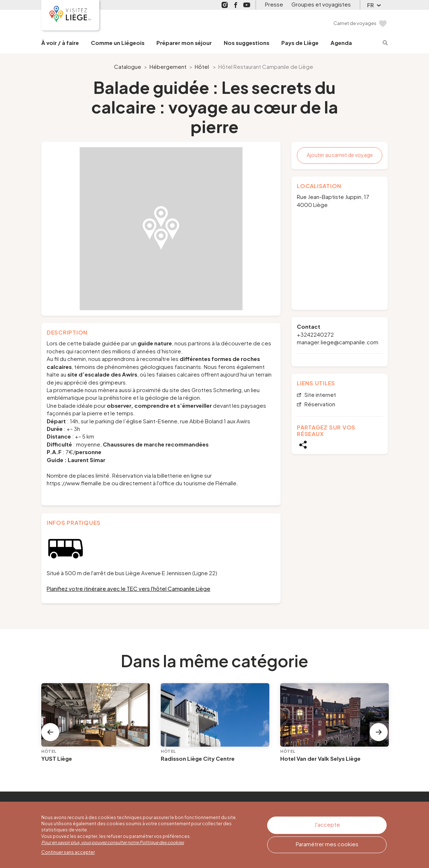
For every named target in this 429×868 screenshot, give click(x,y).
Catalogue (128, 67)
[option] (161, 229)
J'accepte (327, 824)
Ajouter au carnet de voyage (340, 155)
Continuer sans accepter (68, 852)
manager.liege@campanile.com (338, 342)
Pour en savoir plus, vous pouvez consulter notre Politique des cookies (113, 842)
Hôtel (202, 67)
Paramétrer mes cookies (327, 844)
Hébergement (168, 67)
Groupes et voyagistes (321, 4)
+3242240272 (315, 334)
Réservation (319, 404)
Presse (274, 4)
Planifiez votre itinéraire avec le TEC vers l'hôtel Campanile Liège (129, 588)
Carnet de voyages (355, 23)
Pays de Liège (300, 43)
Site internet (320, 395)
